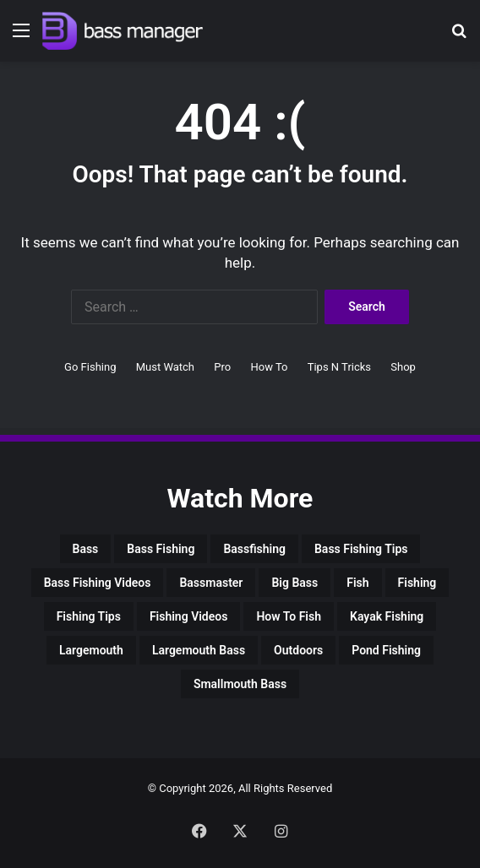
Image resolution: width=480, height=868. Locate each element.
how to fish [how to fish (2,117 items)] (289, 616)
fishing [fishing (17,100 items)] (417, 583)
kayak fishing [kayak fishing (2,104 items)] (387, 616)
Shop (403, 367)
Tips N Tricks (339, 367)
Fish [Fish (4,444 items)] (357, 583)
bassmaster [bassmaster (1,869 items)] (211, 583)
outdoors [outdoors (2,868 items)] (298, 650)
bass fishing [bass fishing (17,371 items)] (161, 549)
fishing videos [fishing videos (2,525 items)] (189, 616)
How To (269, 367)
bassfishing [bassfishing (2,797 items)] (254, 549)
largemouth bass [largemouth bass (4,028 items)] (199, 650)
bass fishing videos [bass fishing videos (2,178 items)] (98, 583)
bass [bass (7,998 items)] (86, 549)
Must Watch (165, 367)
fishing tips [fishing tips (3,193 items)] (89, 616)
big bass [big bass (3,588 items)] (295, 583)
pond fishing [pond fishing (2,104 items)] (386, 650)
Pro (222, 367)
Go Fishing (90, 367)
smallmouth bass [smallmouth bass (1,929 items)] (240, 684)
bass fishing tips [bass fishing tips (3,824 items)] (361, 549)
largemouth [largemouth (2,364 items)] (91, 650)
